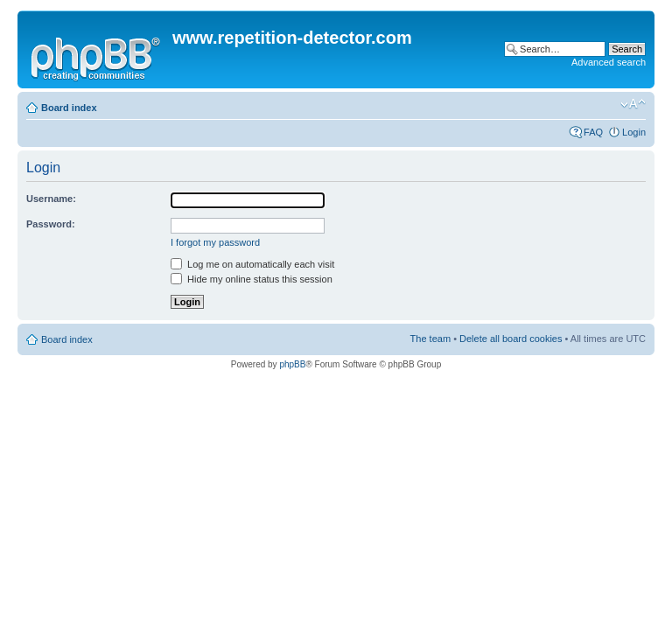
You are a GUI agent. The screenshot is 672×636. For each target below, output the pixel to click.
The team (430, 339)
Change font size (633, 104)
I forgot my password (215, 242)
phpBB (292, 364)
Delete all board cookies (511, 339)
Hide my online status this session (252, 279)
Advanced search (609, 62)
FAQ (593, 132)
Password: (51, 224)
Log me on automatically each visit (252, 264)
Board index (69, 108)
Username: (51, 199)
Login (634, 132)
